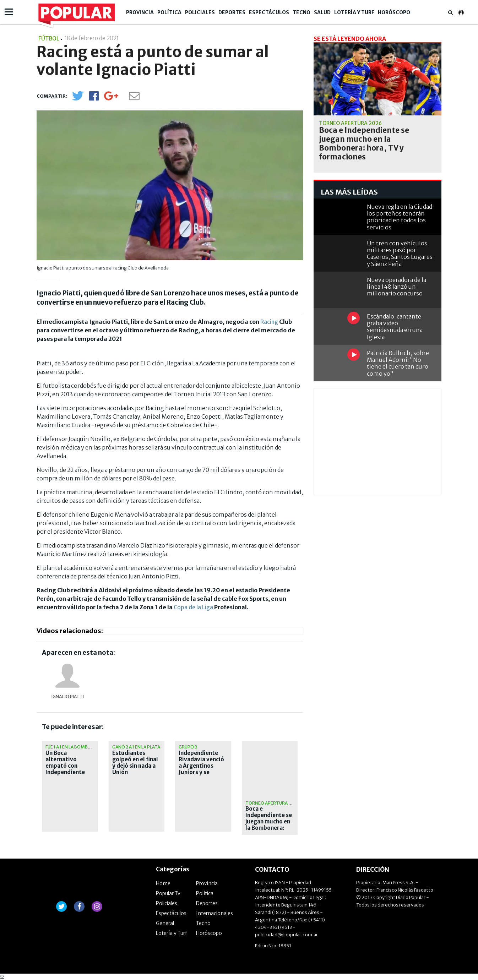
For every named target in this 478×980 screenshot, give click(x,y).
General (165, 923)
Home (163, 883)
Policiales (200, 12)
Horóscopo (394, 12)
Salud (322, 12)
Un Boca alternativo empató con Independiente (65, 763)
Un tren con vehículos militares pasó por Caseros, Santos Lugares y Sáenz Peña (400, 254)
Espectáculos (269, 12)
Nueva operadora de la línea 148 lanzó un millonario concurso (396, 287)
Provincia (140, 12)
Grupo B (188, 747)
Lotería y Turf (354, 12)
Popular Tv (168, 893)
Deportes (232, 12)
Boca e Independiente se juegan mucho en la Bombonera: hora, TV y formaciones (269, 825)
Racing (269, 322)
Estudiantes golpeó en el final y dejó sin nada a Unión (135, 763)
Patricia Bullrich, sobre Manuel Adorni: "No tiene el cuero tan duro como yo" (398, 363)
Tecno (302, 12)
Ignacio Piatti (68, 696)
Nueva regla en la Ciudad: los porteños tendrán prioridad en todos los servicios (400, 217)
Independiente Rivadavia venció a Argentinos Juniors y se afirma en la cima (201, 766)
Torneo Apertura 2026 (272, 803)
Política (169, 12)
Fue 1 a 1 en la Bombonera (74, 747)
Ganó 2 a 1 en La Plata (136, 747)
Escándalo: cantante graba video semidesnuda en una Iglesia (395, 327)
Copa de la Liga (193, 607)
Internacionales (214, 913)
